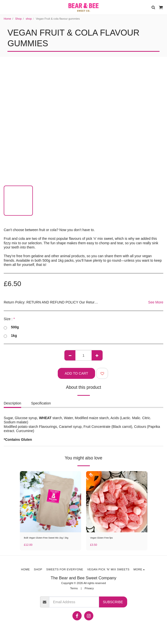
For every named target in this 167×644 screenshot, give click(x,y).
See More (156, 302)
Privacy (89, 588)
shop (29, 19)
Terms (74, 588)
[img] (51, 502)
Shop (18, 19)
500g (11, 327)
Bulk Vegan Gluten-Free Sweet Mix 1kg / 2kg (46, 538)
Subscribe (113, 602)
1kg (10, 336)
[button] (5, 7)
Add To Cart (76, 373)
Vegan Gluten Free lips (101, 538)
